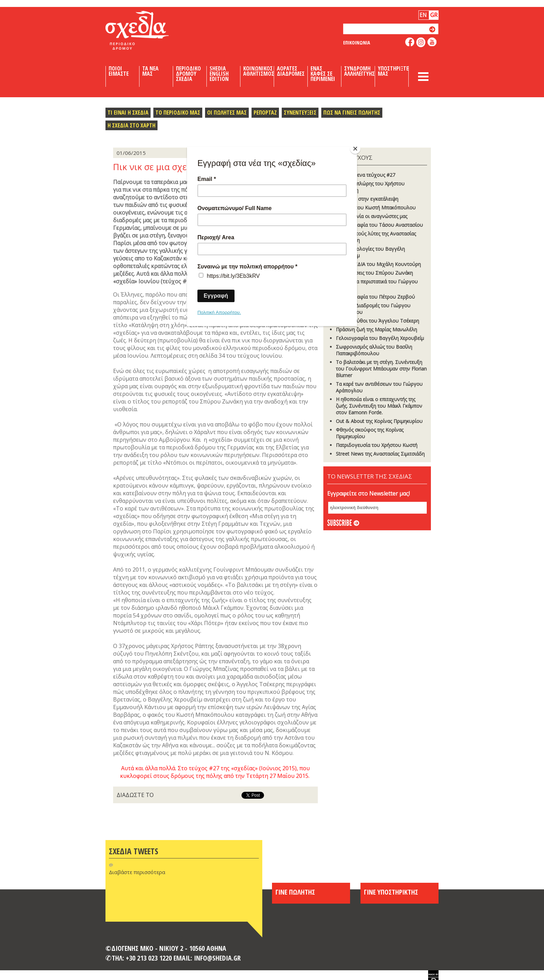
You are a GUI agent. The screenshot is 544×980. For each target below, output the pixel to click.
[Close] (355, 149)
